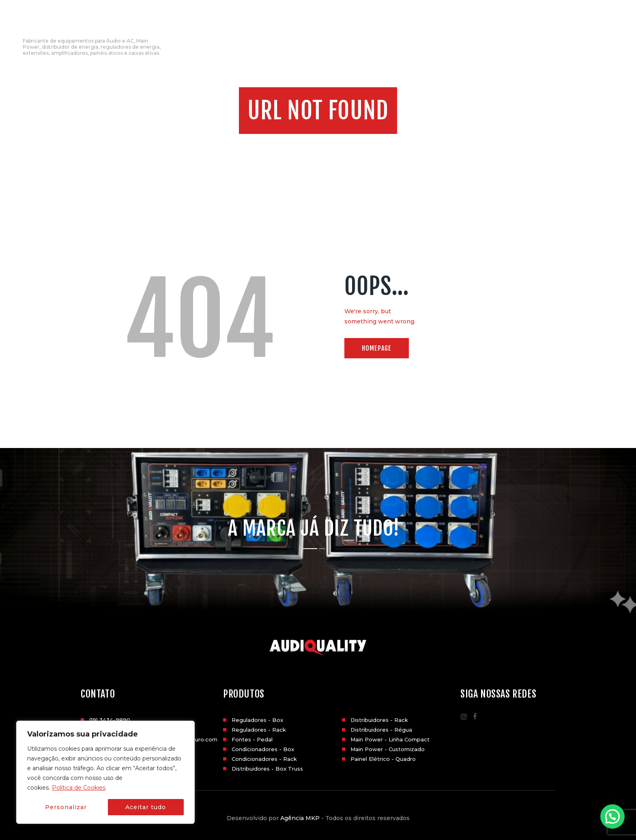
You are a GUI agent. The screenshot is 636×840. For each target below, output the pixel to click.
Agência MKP (300, 818)
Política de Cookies (79, 788)
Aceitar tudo (146, 807)
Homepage (377, 348)
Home (293, 143)
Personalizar (66, 807)
